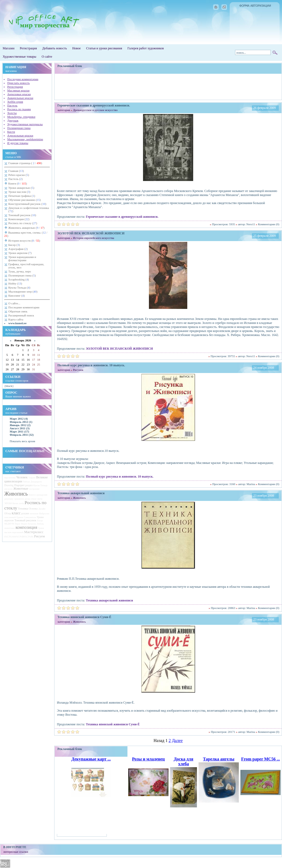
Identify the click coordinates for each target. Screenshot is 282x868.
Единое (20, 517)
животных (10, 528)
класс (16, 513)
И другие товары (18, 143)
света (40, 499)
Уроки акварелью (21, 188)
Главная (16, 171)
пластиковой (10, 517)
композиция (26, 527)
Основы (33, 509)
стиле (33, 499)
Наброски (44, 514)
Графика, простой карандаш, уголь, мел (26, 266)
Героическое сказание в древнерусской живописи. (122, 217)
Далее (177, 740)
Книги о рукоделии (38, 495)
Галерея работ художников (146, 48)
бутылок (32, 524)
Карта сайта (16, 319)
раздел (29, 485)
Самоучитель (30, 517)
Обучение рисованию (25, 200)
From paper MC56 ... (261, 759)
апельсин (8, 489)
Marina (251, 484)
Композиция (19, 219)
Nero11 (251, 224)
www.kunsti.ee (17, 323)
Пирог (18, 524)
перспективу (10, 478)
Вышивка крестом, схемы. (26, 234)
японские (34, 514)
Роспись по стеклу (23, 223)
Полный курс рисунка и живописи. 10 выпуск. (120, 477)
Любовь (40, 524)
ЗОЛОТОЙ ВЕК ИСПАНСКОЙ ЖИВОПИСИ (119, 349)
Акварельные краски (20, 98)
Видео (24, 524)
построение (34, 489)
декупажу (9, 499)
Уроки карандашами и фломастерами (22, 258)
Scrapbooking (19, 279)
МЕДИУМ (9, 524)
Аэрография (18, 249)
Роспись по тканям (19, 109)
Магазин (9, 48)
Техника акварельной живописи (109, 600)
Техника (23, 508)
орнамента (19, 499)
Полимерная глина (19, 128)
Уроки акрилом (20, 253)
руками (25, 514)
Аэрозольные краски (20, 135)
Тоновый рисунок (22, 215)
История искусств (24, 241)
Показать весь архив (22, 441)
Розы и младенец (148, 759)
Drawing (9, 485)
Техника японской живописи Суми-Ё (113, 724)
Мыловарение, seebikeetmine (25, 139)
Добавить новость (54, 48)
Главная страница (25, 163)
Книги (17, 183)
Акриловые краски (19, 94)
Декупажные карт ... (91, 759)
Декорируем (36, 482)
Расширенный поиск (21, 315)
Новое (76, 48)
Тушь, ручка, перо (20, 271)
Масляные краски (18, 90)
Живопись (16, 494)
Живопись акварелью (26, 228)
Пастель (12, 105)
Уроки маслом (19, 192)
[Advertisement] (168, 87)
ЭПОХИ (8, 503)
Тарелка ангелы (219, 759)
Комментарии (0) (269, 224)
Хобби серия (15, 102)
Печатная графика (22, 196)
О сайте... (14, 303)
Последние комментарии (23, 79)
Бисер (14, 245)
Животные (21, 489)
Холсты (12, 113)
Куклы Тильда (19, 287)
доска (27, 499)
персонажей (18, 532)
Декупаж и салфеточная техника (29, 209)
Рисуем (39, 536)
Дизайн (42, 509)
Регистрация (28, 48)
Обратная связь (18, 311)
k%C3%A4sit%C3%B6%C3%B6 (19, 537)
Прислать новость (19, 83)
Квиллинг (17, 296)
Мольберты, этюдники (21, 117)
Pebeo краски (19, 175)
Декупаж (13, 120)
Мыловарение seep (23, 291)
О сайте (47, 57)
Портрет (19, 485)
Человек (22, 477)
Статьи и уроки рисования (104, 48)
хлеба (21, 503)
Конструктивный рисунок (27, 204)
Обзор (8, 514)
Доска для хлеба (184, 761)
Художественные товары (19, 57)
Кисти (11, 132)
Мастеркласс (34, 532)
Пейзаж (26, 482)
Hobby (15, 283)
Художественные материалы (25, 124)
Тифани (32, 478)
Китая (15, 503)
